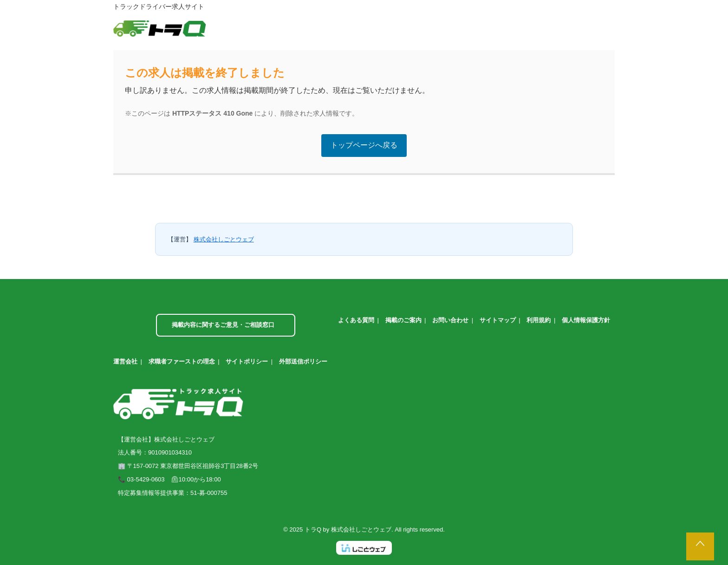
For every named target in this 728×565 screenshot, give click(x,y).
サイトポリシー (247, 361)
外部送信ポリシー (303, 361)
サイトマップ (498, 320)
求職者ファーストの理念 (182, 361)
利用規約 (539, 320)
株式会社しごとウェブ (224, 239)
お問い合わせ (450, 320)
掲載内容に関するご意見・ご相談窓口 (223, 325)
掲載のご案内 (403, 320)
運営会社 (125, 361)
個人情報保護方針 (586, 320)
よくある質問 (356, 320)
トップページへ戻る (364, 145)
